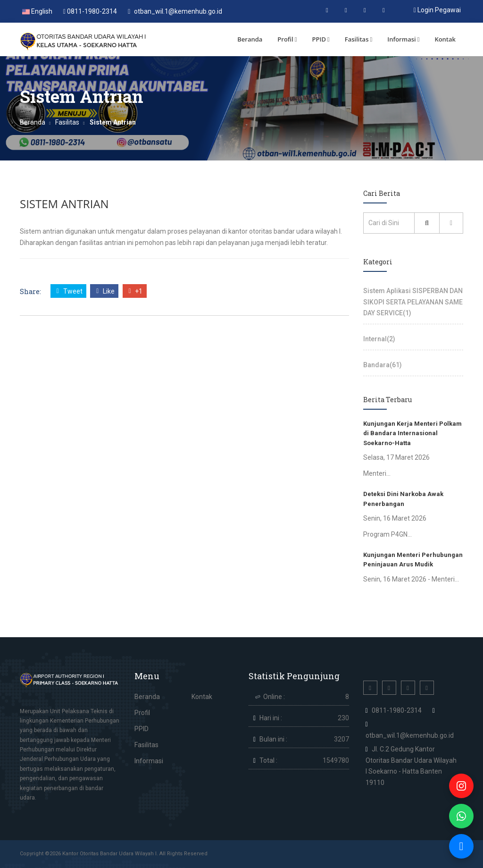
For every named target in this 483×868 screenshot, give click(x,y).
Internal (379, 339)
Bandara (383, 365)
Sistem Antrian (64, 204)
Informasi (403, 39)
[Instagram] (461, 786)
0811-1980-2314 (90, 11)
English (37, 11)
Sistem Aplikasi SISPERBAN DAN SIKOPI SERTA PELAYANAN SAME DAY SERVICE (413, 302)
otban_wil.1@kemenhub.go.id (175, 11)
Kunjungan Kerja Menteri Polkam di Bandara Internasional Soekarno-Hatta (412, 433)
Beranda (250, 39)
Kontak (445, 39)
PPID (321, 39)
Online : (274, 697)
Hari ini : (271, 718)
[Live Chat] (461, 846)
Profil (287, 39)
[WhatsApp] (461, 816)
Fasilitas (358, 39)
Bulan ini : (273, 739)
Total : (268, 760)
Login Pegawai (437, 10)
